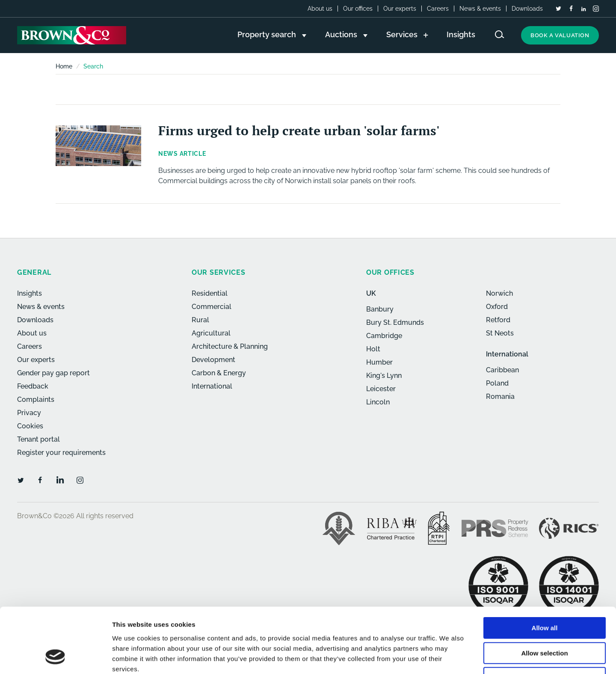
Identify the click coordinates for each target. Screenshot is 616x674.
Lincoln (378, 402)
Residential (210, 293)
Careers (438, 9)
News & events (480, 9)
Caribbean (502, 370)
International (212, 386)
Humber (379, 362)
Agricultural (211, 333)
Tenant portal (38, 439)
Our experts (400, 9)
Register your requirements (61, 453)
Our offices (358, 9)
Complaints (36, 399)
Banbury (380, 309)
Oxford (497, 307)
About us (320, 9)
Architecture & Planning (230, 346)
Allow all (545, 569)
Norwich (499, 293)
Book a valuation (560, 35)
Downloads (527, 9)
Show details (449, 657)
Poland (497, 383)
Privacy (29, 413)
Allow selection (544, 595)
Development (213, 360)
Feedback (33, 386)
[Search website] (500, 34)
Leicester (381, 389)
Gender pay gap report (53, 373)
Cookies (30, 426)
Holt (373, 349)
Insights (30, 293)
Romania (500, 396)
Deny (545, 619)
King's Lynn (384, 376)
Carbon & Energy (219, 373)
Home (64, 66)
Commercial (212, 307)
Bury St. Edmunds (395, 322)
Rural (200, 320)
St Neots (500, 333)
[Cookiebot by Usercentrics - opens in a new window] (55, 657)
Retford (498, 320)
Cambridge (384, 336)
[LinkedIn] (583, 9)
